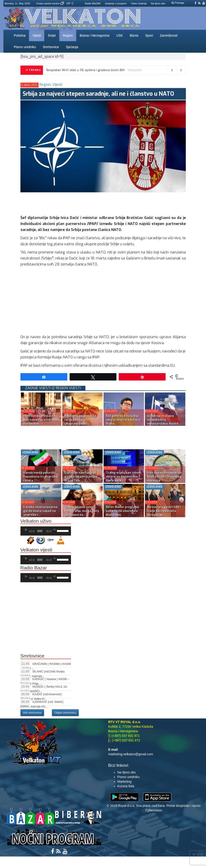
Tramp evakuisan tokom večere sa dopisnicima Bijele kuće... (124, 477)
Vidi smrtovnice (32, 713)
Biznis (134, 35)
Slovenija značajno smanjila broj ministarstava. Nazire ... (164, 420)
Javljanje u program (116, 3)
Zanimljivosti (169, 35)
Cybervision (154, 810)
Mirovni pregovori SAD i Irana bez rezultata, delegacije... (164, 511)
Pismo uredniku (25, 47)
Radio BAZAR (93, 3)
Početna (20, 35)
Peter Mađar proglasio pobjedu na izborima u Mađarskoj (123, 511)
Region (68, 35)
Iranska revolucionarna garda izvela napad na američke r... (40, 511)
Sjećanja (72, 47)
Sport (149, 35)
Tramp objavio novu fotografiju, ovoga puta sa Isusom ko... (82, 511)
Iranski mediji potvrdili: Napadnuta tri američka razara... (40, 477)
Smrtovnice (51, 47)
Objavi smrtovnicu (65, 713)
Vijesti (37, 35)
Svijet (52, 35)
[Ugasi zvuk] (55, 530)
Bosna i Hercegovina (95, 35)
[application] (46, 531)
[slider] (40, 531)
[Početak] (26, 530)
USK (120, 35)
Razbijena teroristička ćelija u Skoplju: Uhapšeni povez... (80, 420)
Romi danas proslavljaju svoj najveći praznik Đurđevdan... (41, 420)
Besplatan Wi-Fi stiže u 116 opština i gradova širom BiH (85, 70)
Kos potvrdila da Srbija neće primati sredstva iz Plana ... (123, 420)
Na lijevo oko (158, 3)
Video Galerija (139, 3)
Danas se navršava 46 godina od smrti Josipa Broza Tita (81, 477)
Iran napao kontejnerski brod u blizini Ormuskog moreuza (165, 477)
